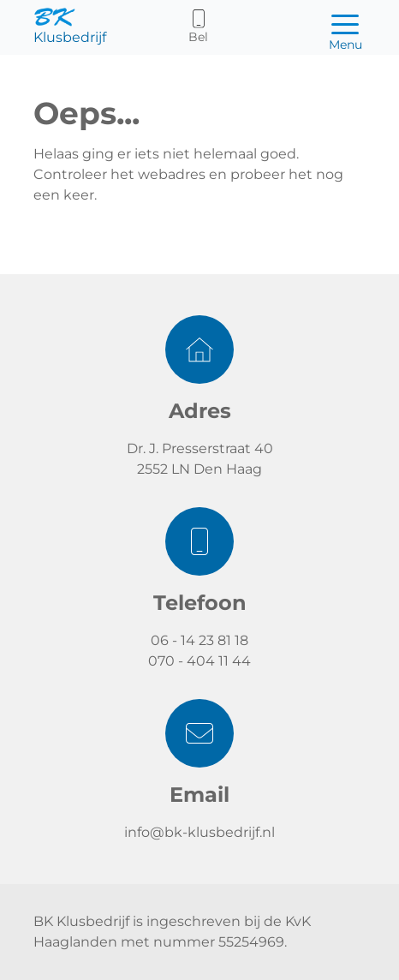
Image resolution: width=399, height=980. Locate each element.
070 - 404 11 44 (199, 661)
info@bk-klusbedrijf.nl (199, 832)
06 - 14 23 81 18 (199, 640)
